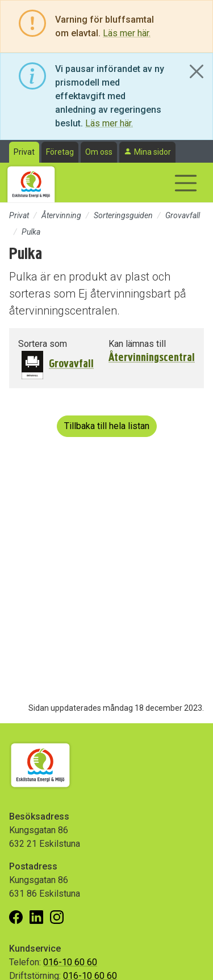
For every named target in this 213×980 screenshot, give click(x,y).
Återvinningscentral (152, 358)
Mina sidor (153, 152)
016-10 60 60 (70, 962)
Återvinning (61, 215)
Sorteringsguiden (123, 215)
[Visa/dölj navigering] (186, 183)
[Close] (197, 71)
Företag (60, 152)
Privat (24, 152)
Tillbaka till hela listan (107, 426)
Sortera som (43, 344)
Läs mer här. (127, 33)
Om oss (99, 152)
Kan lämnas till (137, 344)
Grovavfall (183, 215)
